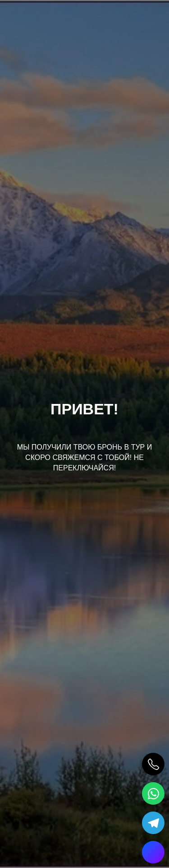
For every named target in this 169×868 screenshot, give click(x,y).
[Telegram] (153, 823)
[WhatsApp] (153, 793)
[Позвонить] (153, 764)
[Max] (153, 852)
